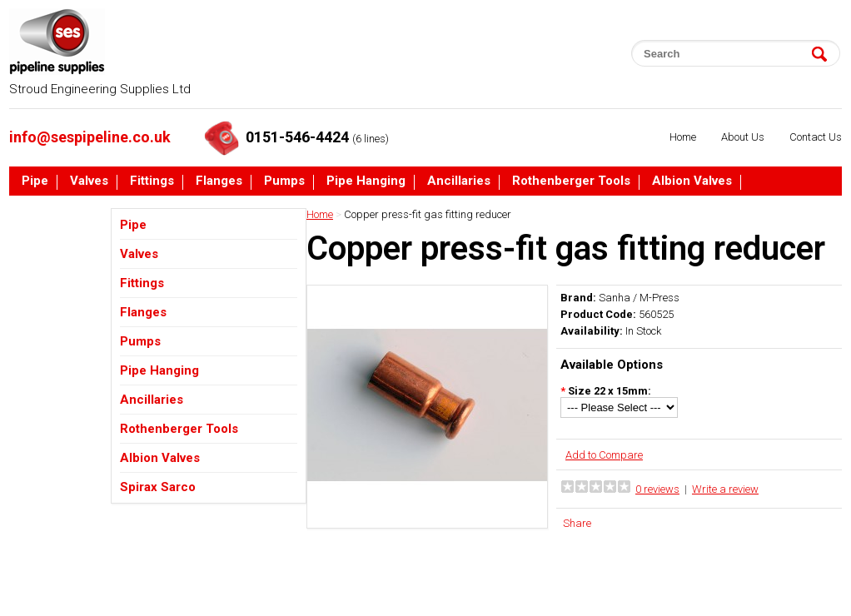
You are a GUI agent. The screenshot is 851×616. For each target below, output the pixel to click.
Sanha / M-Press (639, 298)
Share (577, 523)
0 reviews (657, 489)
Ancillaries (459, 181)
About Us (743, 137)
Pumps (284, 181)
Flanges (219, 181)
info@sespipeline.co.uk (90, 137)
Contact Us (816, 137)
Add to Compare (604, 455)
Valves (89, 181)
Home (683, 137)
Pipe (35, 181)
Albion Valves (692, 181)
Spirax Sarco (60, 213)
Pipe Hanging (366, 181)
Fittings (152, 181)
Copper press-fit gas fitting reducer (428, 214)
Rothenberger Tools (571, 181)
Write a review (725, 489)
